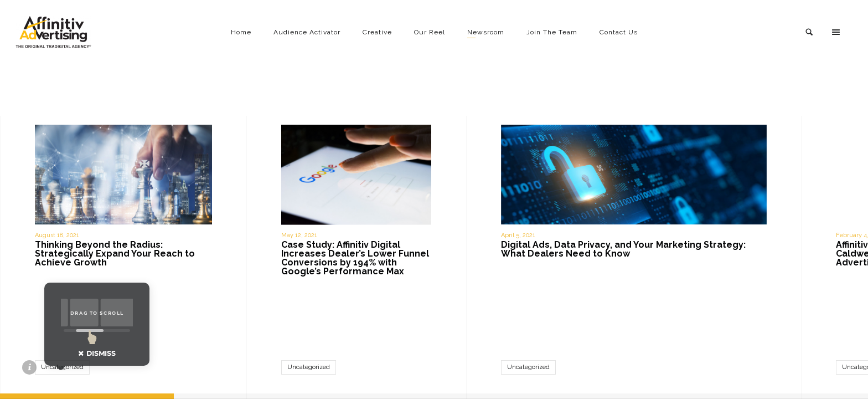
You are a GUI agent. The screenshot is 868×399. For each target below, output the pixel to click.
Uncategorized (309, 367)
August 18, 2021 (57, 235)
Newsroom (486, 32)
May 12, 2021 (299, 235)
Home (241, 32)
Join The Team (552, 32)
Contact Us (619, 32)
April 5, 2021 (518, 235)
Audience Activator (307, 32)
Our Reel (430, 32)
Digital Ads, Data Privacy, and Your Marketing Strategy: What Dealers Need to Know (623, 249)
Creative (377, 32)
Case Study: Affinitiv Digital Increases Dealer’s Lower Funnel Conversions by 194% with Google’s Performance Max (355, 258)
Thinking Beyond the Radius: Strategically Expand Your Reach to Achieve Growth (115, 254)
